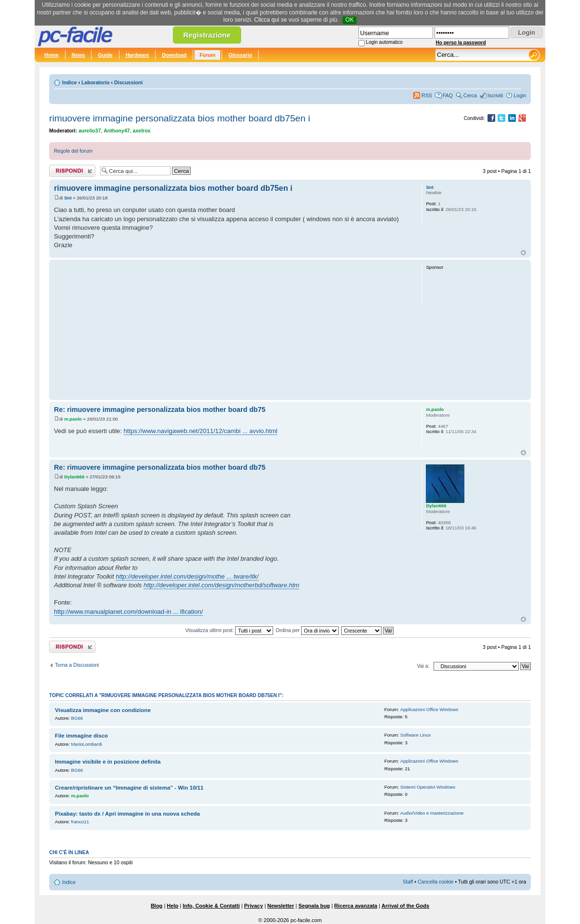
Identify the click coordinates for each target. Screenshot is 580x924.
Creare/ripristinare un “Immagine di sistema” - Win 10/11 (129, 788)
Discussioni (128, 82)
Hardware (138, 55)
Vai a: (423, 666)
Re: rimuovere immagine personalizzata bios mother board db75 (160, 409)
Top (523, 253)
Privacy (254, 906)
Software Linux (415, 735)
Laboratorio (96, 82)
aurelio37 (90, 131)
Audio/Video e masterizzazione (432, 813)
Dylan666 (74, 477)
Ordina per (307, 630)
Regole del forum (73, 151)
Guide (105, 55)
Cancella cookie (435, 882)
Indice (69, 82)
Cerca (470, 95)
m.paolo (73, 419)
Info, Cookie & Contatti (211, 906)
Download (174, 55)
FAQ (448, 95)
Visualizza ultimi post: (230, 630)
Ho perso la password (461, 43)
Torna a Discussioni (77, 665)
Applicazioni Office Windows (429, 709)
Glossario (240, 55)
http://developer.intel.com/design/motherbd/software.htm (221, 585)
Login (520, 95)
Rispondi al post (72, 171)
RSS (427, 95)
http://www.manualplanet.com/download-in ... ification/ (128, 612)
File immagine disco (81, 736)
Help (172, 906)
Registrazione (207, 35)
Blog (157, 906)
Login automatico (384, 42)
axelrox (142, 131)
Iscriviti (495, 95)
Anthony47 (117, 131)
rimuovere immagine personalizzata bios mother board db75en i (180, 118)
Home (52, 55)
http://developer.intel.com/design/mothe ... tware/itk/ (187, 576)
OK (349, 20)
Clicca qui (267, 20)
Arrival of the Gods (405, 906)
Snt (68, 198)
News (79, 55)
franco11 (80, 822)
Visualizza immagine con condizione (103, 710)
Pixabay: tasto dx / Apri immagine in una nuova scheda (127, 814)
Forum (207, 55)
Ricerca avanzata (356, 906)
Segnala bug (314, 906)
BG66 (77, 718)
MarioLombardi (87, 744)
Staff (408, 882)
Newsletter (281, 906)
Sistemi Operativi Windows (428, 787)
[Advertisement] (233, 330)
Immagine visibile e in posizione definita (108, 762)
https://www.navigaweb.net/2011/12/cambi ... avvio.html (201, 431)
